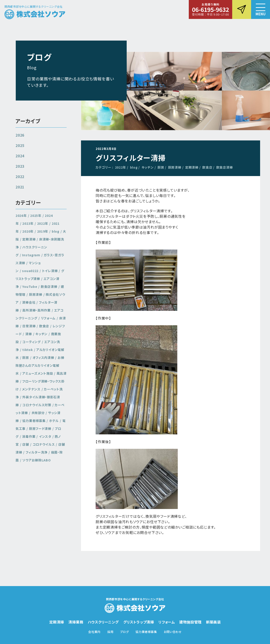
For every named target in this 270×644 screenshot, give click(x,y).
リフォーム (48, 318)
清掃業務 (76, 622)
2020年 (28, 231)
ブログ (124, 632)
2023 (20, 166)
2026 (20, 135)
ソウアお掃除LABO (36, 460)
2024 (20, 156)
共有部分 (38, 413)
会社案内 (94, 632)
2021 (20, 187)
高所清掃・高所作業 (36, 310)
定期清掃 (192, 167)
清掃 (28, 334)
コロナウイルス (44, 444)
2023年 (28, 223)
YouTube (30, 286)
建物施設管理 (190, 622)
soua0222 (30, 271)
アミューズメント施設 (38, 373)
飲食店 (207, 167)
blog (134, 167)
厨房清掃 (175, 167)
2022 (20, 176)
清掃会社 (29, 302)
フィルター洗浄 (37, 452)
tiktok (27, 350)
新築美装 (214, 622)
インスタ (45, 436)
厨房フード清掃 (40, 429)
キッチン (148, 167)
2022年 (121, 167)
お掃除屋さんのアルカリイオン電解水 (40, 365)
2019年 (43, 231)
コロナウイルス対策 (37, 405)
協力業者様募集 (34, 421)
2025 (20, 145)
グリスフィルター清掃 (131, 158)
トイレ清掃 (50, 271)
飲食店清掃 (225, 167)
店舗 (26, 444)
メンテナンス (31, 389)
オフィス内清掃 (43, 358)
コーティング (31, 342)
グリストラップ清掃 (40, 275)
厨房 (161, 167)
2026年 (21, 215)
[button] (261, 9)
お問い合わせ (173, 632)
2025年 (36, 215)
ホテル (54, 421)
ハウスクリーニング (103, 622)
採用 (110, 632)
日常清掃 (29, 326)
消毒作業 (29, 436)
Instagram (31, 255)
